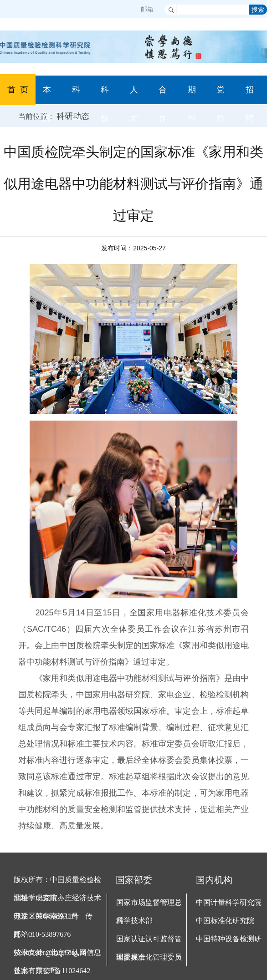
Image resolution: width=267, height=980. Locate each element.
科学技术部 (134, 921)
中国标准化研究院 (225, 921)
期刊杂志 (192, 133)
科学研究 (76, 133)
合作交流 (163, 133)
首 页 (18, 90)
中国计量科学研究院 (229, 902)
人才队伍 (134, 133)
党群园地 (221, 133)
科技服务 (105, 133)
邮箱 (147, 9)
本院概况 (47, 133)
